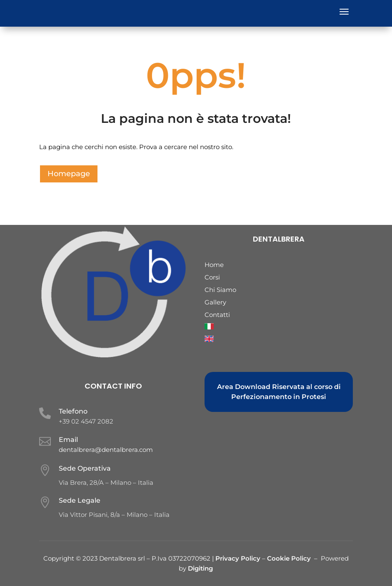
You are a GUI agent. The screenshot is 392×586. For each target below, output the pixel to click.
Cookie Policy (289, 558)
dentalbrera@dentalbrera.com (106, 450)
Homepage (69, 174)
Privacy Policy (239, 558)
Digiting (200, 568)
